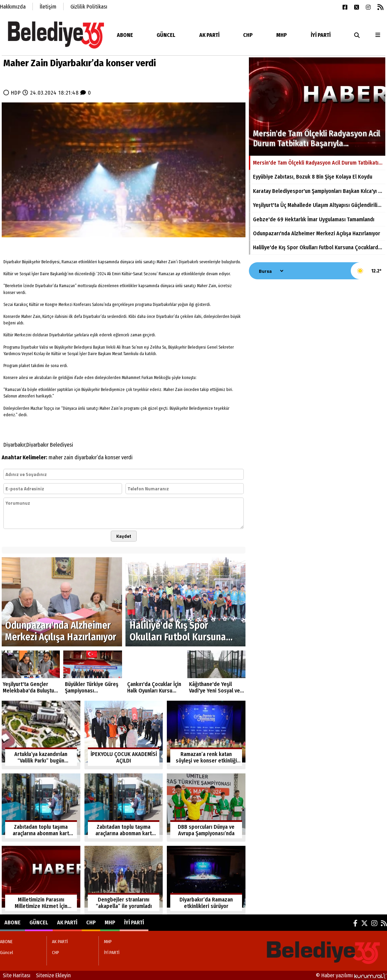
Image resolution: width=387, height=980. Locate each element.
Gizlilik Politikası (89, 7)
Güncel (166, 35)
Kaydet (124, 536)
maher (56, 457)
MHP (282, 35)
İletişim (48, 7)
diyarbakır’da (89, 457)
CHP (248, 35)
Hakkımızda (13, 7)
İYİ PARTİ (321, 35)
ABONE (125, 35)
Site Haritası (17, 975)
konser (112, 457)
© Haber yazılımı (351, 975)
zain (69, 457)
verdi (127, 457)
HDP (16, 93)
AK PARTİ (209, 35)
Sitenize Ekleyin (53, 975)
